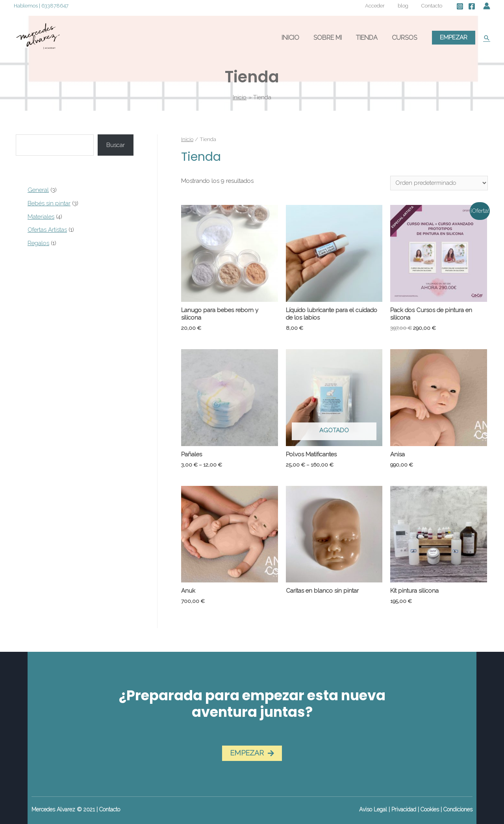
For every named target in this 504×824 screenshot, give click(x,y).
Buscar (116, 145)
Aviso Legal (373, 809)
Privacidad (404, 809)
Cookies (430, 809)
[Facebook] (472, 6)
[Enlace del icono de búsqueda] (487, 38)
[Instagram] (460, 6)
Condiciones (458, 809)
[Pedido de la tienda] (439, 183)
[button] (252, 753)
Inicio (187, 139)
